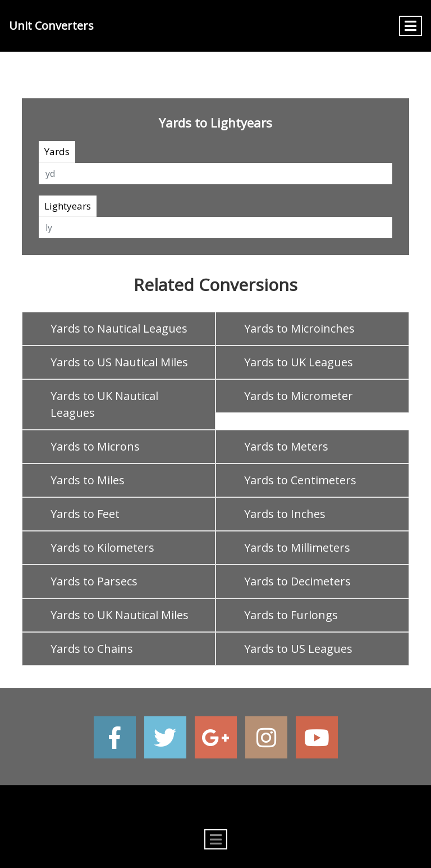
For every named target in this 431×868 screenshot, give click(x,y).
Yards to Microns (95, 446)
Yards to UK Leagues (299, 362)
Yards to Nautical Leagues (119, 328)
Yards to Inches (285, 514)
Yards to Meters (286, 446)
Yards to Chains (92, 649)
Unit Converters (51, 26)
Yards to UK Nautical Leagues (104, 404)
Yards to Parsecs (94, 581)
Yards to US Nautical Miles (119, 362)
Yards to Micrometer (299, 396)
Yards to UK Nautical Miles (120, 615)
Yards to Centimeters (300, 480)
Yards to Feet (85, 514)
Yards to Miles (88, 480)
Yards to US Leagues (298, 649)
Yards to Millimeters (297, 547)
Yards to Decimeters (297, 581)
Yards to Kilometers (102, 547)
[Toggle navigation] (411, 26)
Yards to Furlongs (291, 615)
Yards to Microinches (299, 328)
